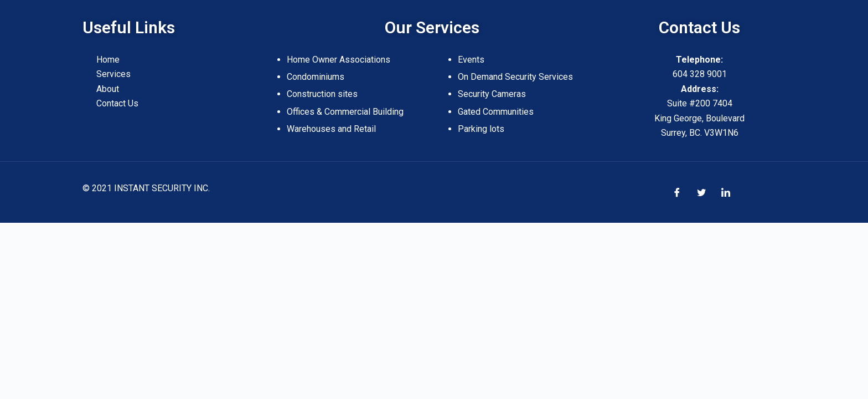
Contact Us (117, 103)
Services (113, 74)
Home (108, 60)
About (108, 89)
